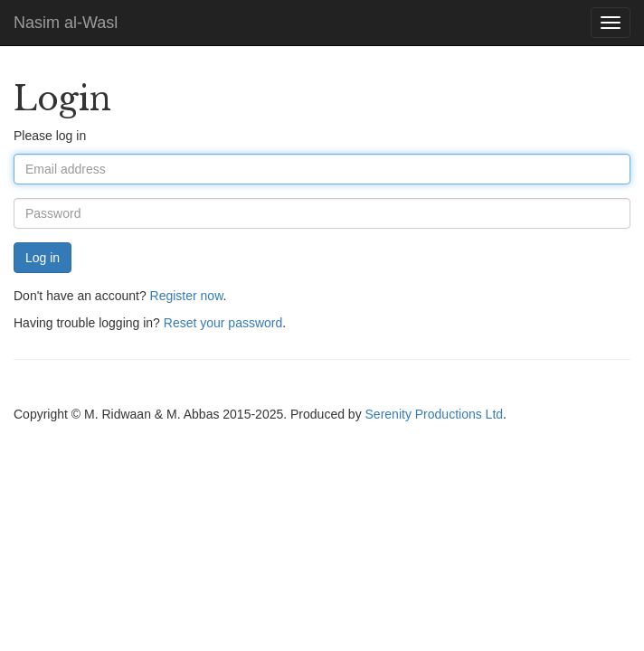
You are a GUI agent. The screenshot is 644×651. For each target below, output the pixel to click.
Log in (43, 258)
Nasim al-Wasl (66, 23)
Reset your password (223, 323)
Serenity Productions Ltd (435, 414)
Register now (187, 296)
